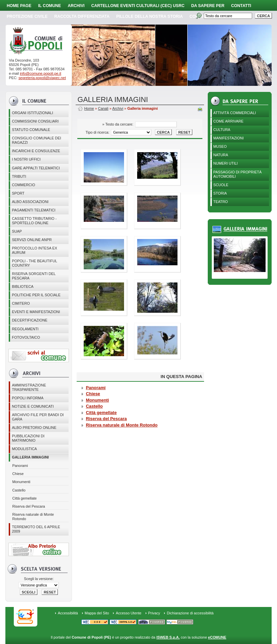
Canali (103, 108)
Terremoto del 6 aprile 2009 (36, 529)
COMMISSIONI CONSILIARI (35, 121)
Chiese (18, 474)
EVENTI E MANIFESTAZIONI (36, 312)
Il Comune (49, 6)
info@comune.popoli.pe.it (41, 73)
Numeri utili (226, 163)
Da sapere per (208, 6)
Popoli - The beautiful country (34, 263)
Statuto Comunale (31, 130)
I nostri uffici (26, 159)
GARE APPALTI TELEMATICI (36, 168)
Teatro (221, 202)
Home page (19, 6)
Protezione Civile (27, 16)
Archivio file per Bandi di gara (38, 417)
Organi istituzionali (32, 113)
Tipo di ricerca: (98, 132)
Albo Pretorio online (34, 428)
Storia (220, 193)
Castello (19, 490)
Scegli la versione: (39, 579)
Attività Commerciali (235, 113)
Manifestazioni (229, 138)
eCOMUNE (217, 637)
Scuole (221, 185)
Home (89, 108)
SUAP (17, 231)
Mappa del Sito (97, 613)
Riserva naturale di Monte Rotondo (33, 517)
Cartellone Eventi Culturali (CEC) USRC (138, 6)
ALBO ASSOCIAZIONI (30, 202)
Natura (221, 155)
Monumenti (21, 482)
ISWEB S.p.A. (168, 637)
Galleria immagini (30, 457)
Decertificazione (30, 320)
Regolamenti (25, 329)
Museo (220, 146)
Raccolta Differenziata (82, 16)
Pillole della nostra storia (150, 16)
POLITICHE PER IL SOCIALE (36, 295)
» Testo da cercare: (118, 124)
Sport (18, 193)
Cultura (222, 130)
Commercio (23, 185)
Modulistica (24, 449)
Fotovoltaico (26, 337)
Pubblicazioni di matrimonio (28, 438)
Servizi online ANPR (32, 240)
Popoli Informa (28, 398)
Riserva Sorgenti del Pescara (34, 276)
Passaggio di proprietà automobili (238, 174)
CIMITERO (21, 303)
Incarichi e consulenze (36, 151)
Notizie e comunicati (33, 406)
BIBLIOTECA (23, 286)
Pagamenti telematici (33, 210)
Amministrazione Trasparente (29, 387)
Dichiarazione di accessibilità (190, 613)
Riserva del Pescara (28, 506)
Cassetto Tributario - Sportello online (34, 221)
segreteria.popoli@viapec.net (42, 78)
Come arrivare (229, 121)
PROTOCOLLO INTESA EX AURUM (34, 250)
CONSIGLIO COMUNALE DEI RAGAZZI (36, 140)
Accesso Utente (128, 613)
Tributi (19, 176)
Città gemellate (24, 498)
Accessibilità (68, 613)
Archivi (76, 6)
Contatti (241, 6)
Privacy (154, 613)
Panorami (20, 466)
